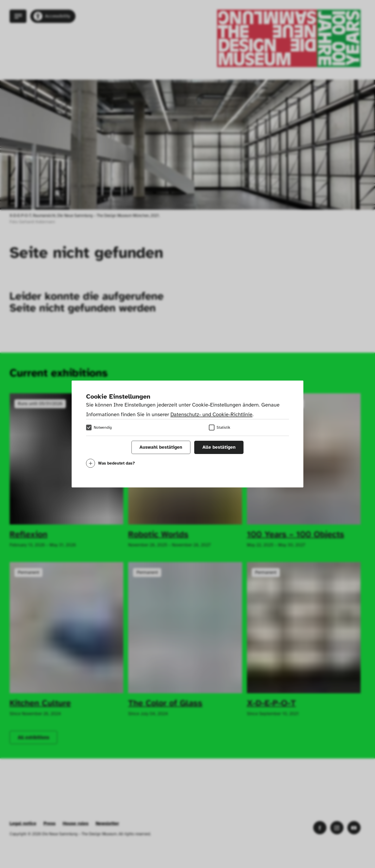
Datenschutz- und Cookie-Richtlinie (211, 414)
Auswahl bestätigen (161, 447)
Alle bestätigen (219, 447)
